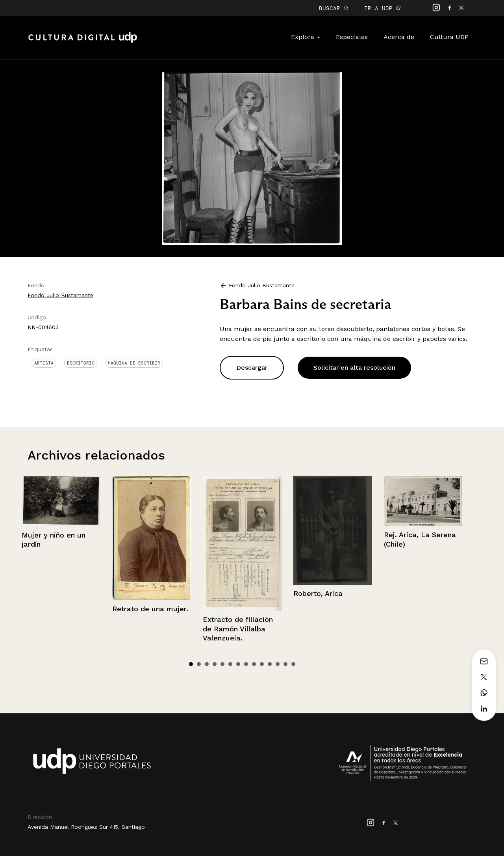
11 (270, 664)
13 (285, 664)
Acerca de (399, 37)
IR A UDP (383, 8)
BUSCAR (334, 8)
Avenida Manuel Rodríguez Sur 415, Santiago (86, 827)
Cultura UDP (449, 37)
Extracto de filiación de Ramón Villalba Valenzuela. (238, 629)
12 (278, 664)
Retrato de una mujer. (150, 609)
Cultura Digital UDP (83, 42)
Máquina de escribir (134, 363)
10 (262, 664)
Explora (306, 37)
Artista (44, 363)
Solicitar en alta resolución (354, 368)
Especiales (352, 37)
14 (293, 664)
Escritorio (81, 363)
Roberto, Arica (318, 593)
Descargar (252, 368)
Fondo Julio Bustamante (60, 295)
